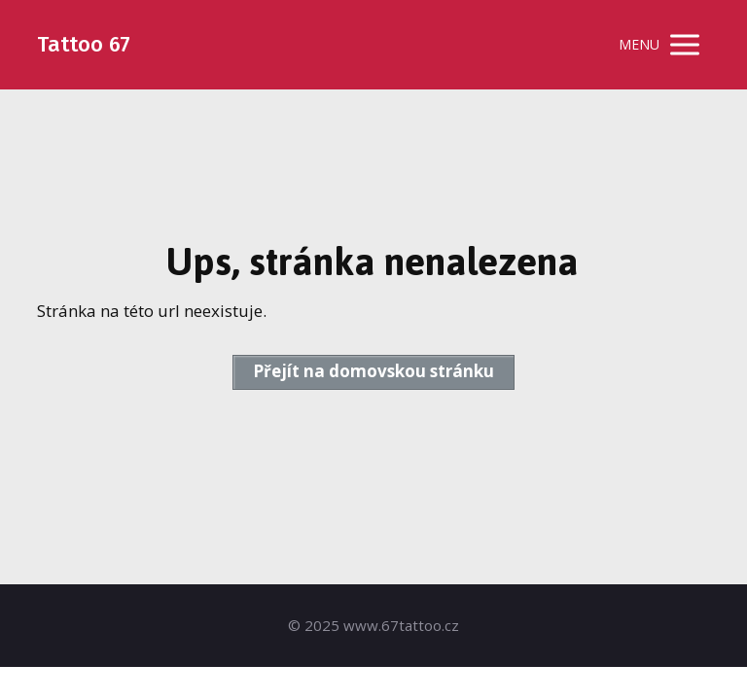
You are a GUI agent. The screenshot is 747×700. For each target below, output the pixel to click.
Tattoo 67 (84, 45)
